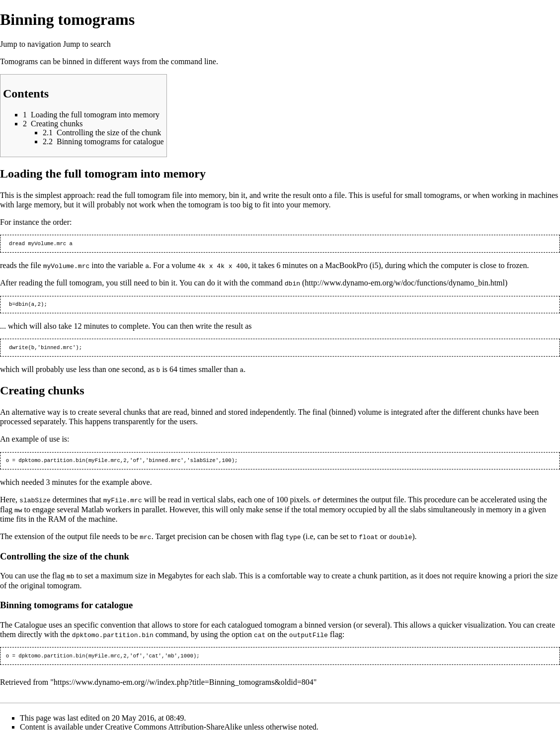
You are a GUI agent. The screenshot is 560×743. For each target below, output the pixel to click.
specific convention (105, 627)
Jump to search (87, 44)
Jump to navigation (31, 44)
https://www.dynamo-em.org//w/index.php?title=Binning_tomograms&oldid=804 (184, 686)
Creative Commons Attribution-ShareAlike (174, 730)
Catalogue (31, 627)
